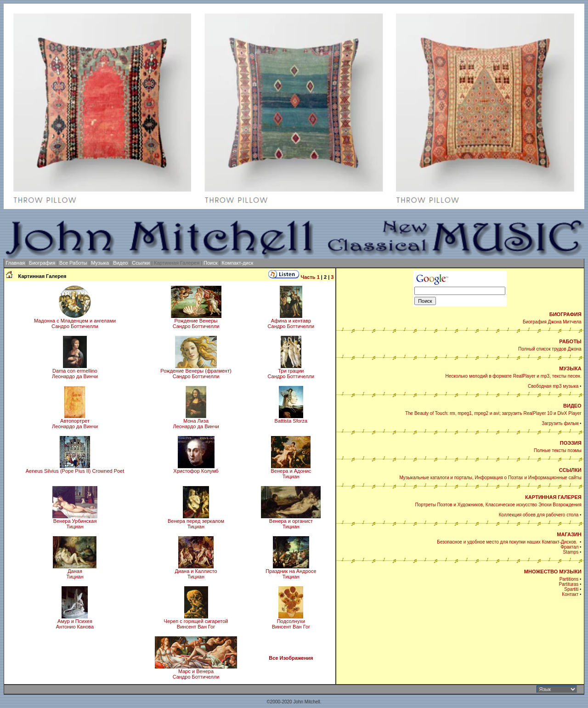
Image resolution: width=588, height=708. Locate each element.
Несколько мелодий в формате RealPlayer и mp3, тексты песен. (514, 376)
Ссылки (141, 263)
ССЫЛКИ (570, 470)
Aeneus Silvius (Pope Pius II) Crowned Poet (75, 469)
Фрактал (569, 547)
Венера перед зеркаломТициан (196, 521)
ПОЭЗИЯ (571, 443)
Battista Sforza (291, 419)
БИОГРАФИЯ (565, 314)
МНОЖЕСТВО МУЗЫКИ (553, 572)
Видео (120, 263)
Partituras (569, 584)
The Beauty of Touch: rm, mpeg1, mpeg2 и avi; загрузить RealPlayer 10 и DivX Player (493, 413)
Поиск (210, 263)
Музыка (100, 263)
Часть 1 (310, 277)
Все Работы (73, 263)
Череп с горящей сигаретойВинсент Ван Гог (196, 622)
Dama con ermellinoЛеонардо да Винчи (75, 371)
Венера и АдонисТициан (291, 471)
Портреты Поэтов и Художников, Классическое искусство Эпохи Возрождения (498, 505)
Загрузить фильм (560, 423)
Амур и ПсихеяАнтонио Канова (75, 622)
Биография (42, 263)
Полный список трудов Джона (550, 349)
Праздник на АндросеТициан (291, 572)
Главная (15, 263)
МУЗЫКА (570, 368)
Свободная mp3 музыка (553, 386)
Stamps (571, 552)
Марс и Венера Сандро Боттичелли (196, 672)
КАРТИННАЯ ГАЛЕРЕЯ (553, 497)
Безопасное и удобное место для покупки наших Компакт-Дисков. (508, 542)
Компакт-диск (238, 263)
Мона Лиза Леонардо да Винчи (196, 421)
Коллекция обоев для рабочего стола (539, 515)
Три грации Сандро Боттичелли (291, 371)
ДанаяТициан (75, 572)
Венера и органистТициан (291, 521)
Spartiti (571, 589)
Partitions (569, 579)
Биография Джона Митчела (552, 322)
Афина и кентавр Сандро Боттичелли (291, 321)
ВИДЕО (572, 406)
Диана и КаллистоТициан (196, 572)
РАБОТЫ (570, 341)
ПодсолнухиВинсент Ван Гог (291, 622)
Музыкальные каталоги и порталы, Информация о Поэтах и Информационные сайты (490, 478)
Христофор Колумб (196, 469)
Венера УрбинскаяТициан (75, 521)
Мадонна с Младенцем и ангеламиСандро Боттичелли (75, 321)
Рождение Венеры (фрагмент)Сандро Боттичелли (196, 371)
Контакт (570, 594)
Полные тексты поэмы (558, 450)
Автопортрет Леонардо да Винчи (75, 421)
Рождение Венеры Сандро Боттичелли (196, 321)
